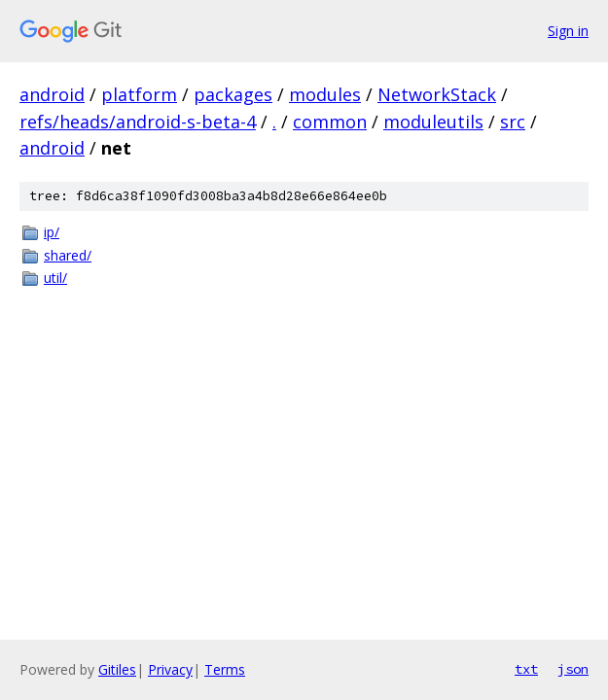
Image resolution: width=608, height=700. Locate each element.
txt (526, 669)
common (330, 122)
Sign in (568, 31)
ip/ (52, 232)
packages (233, 94)
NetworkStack (437, 94)
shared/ (68, 255)
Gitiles (117, 669)
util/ (55, 278)
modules (325, 94)
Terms (225, 669)
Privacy (170, 669)
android (52, 94)
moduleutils (433, 122)
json (573, 669)
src (513, 122)
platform (139, 94)
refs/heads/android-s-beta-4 (138, 122)
